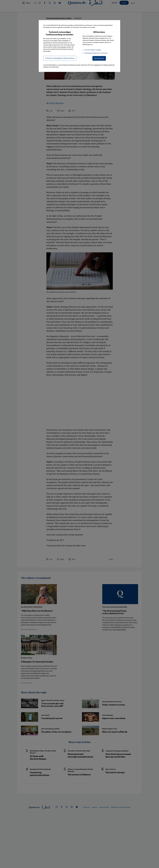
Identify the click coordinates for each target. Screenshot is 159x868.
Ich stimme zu (99, 58)
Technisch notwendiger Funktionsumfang (60, 58)
